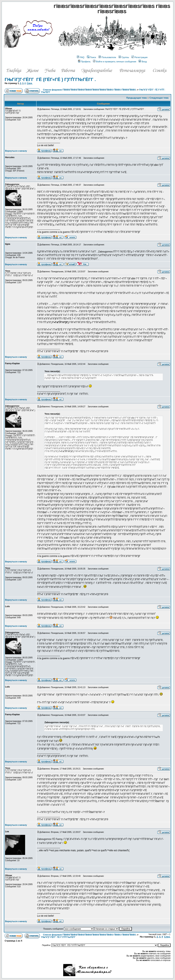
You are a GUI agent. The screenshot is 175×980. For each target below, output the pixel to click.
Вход (143, 62)
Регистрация (139, 57)
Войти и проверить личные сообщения (115, 62)
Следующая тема (159, 98)
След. (30, 83)
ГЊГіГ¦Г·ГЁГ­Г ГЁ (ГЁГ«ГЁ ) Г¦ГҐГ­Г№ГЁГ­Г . (50, 79)
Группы (124, 57)
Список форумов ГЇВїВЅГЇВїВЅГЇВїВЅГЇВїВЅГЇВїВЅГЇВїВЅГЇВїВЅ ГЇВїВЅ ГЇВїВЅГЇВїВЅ (89, 90)
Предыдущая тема (137, 98)
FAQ (81, 57)
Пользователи (107, 57)
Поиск (91, 57)
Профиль (84, 62)
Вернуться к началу (16, 151)
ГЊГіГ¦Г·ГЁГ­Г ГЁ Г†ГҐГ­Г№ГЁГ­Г (59, 937)
